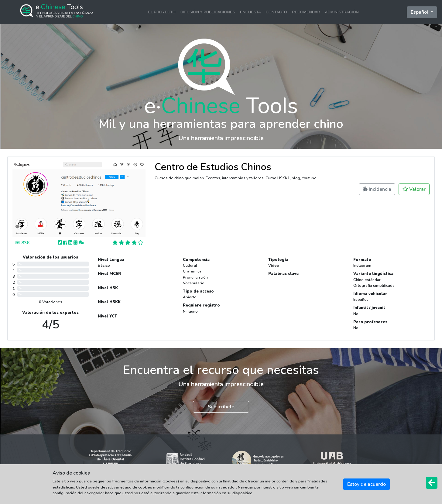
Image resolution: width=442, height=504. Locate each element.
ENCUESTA (250, 12)
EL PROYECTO (162, 12)
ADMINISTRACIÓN (342, 12)
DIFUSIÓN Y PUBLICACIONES (208, 12)
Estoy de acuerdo (367, 484)
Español (420, 12)
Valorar (414, 189)
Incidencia (377, 189)
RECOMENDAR (306, 12)
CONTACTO (277, 12)
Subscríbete (221, 407)
